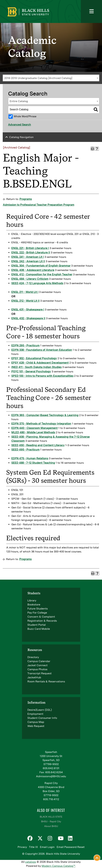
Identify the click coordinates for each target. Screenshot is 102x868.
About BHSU (51, 826)
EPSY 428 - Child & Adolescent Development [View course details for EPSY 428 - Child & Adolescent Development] (40, 363)
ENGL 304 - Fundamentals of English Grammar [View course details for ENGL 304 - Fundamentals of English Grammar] (41, 266)
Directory (33, 657)
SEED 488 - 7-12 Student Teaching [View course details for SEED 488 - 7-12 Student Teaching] (33, 463)
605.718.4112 (51, 799)
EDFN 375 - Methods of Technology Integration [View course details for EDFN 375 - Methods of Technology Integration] (41, 424)
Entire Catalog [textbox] (19, 101)
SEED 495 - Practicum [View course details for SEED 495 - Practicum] (25, 450)
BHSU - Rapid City (51, 821)
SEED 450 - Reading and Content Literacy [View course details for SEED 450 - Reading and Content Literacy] (38, 445)
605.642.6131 (51, 768)
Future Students (38, 609)
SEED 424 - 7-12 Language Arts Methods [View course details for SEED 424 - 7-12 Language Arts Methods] (37, 283)
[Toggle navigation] (91, 11)
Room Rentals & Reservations (46, 681)
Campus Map (36, 722)
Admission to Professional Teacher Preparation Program (39, 205)
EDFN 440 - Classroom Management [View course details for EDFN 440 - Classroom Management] (35, 428)
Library (32, 600)
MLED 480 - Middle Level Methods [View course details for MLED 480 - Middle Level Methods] (33, 432)
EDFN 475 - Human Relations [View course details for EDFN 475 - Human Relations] (30, 458)
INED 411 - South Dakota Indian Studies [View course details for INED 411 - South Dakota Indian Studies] (36, 367)
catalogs (31, 862)
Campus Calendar (39, 661)
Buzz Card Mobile (39, 629)
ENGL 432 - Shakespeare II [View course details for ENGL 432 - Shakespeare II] (28, 318)
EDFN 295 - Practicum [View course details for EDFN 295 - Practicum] (25, 345)
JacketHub (34, 677)
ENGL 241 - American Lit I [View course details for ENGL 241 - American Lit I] (28, 257)
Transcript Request (39, 673)
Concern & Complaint (41, 617)
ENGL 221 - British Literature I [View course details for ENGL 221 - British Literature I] (30, 248)
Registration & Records (42, 621)
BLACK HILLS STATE (51, 817)
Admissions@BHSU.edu (51, 776)
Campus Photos (37, 669)
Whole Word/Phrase (25, 116)
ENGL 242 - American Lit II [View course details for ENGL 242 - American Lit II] (28, 261)
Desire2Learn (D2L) (40, 710)
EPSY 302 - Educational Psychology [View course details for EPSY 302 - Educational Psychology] (34, 358)
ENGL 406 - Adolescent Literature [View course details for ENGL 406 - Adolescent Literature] (33, 270)
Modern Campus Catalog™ (58, 866)
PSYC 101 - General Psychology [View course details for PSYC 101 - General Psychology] (31, 371)
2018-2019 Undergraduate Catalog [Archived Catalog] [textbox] (38, 78)
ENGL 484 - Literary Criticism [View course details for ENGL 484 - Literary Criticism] (30, 279)
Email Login (47, 847)
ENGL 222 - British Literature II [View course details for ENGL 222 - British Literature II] (31, 253)
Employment (35, 714)
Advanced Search (20, 125)
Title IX (33, 847)
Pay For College (37, 613)
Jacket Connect (37, 665)
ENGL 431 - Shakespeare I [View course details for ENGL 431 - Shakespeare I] (28, 310)
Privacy (22, 847)
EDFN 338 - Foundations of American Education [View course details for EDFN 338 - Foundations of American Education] (42, 350)
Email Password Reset (71, 847)
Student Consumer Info (42, 718)
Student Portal (37, 625)
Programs (26, 199)
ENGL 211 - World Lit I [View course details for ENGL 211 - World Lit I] (25, 292)
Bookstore (34, 605)
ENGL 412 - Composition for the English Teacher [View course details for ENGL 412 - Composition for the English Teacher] (42, 274)
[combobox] (51, 78)
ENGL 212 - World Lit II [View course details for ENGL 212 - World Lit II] (25, 301)
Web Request (36, 726)
